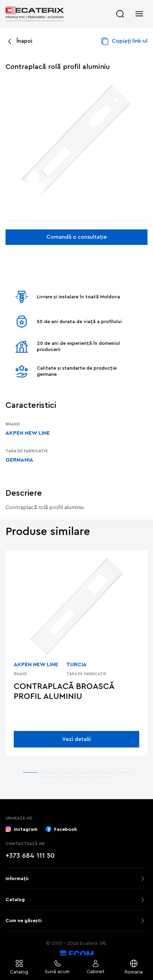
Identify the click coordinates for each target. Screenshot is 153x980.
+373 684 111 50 (30, 856)
